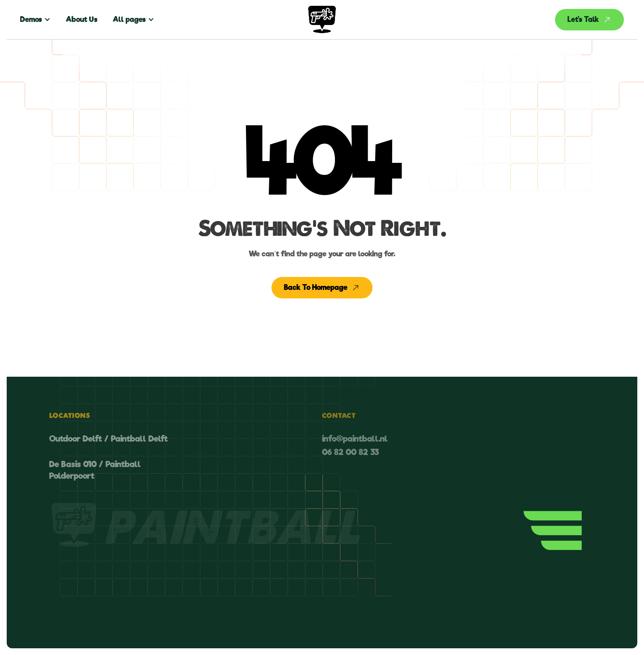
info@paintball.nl (355, 439)
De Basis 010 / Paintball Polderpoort (95, 470)
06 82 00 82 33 (350, 452)
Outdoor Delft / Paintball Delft (108, 439)
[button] (39, 20)
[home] (322, 20)
